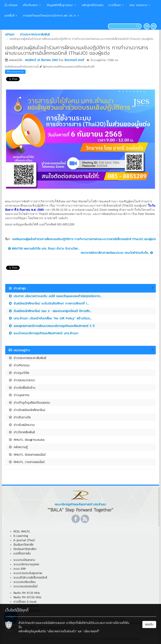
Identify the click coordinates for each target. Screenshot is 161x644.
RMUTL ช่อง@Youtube (26, 440)
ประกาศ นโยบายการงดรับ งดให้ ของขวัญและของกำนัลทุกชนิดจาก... (55, 296)
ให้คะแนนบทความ (15, 72)
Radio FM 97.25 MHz (27, 593)
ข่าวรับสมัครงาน (21, 425)
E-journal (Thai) (24, 540)
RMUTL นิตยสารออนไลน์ (27, 455)
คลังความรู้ (18, 447)
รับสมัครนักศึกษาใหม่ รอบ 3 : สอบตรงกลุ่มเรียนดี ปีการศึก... (50, 311)
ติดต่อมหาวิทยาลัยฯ (25, 549)
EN (154, 26)
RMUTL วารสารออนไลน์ (26, 462)
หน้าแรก (11, 5)
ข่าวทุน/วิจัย (19, 373)
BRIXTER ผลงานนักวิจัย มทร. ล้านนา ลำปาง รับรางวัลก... (44, 249)
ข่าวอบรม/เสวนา (22, 380)
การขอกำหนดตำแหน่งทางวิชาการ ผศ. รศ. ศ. (51, 16)
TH (147, 26)
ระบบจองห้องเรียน (24, 582)
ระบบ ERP (20, 569)
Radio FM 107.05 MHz (27, 597)
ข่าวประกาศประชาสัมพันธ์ (27, 358)
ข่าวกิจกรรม (19, 365)
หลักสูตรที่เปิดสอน (93, 5)
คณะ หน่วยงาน (140, 5)
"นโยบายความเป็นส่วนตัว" (62, 631)
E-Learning (21, 536)
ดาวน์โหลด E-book (25, 602)
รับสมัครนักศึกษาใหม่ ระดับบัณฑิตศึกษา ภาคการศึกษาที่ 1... (49, 303)
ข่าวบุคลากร (19, 395)
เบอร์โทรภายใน (22, 554)
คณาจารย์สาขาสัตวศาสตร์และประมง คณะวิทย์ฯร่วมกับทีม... (117, 253)
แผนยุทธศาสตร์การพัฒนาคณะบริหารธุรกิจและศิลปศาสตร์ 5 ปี (51, 326)
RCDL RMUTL (22, 531)
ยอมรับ (149, 624)
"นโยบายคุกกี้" (91, 631)
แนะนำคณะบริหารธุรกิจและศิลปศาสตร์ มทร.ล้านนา (43, 333)
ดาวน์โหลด (116, 5)
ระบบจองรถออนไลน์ (25, 586)
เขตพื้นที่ (11, 16)
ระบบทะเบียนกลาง (24, 560)
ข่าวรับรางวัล (19, 417)
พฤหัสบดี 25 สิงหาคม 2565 (41, 60)
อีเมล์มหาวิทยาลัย (23, 545)
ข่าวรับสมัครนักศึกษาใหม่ (27, 410)
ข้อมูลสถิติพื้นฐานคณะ (62, 5)
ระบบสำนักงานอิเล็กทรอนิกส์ (30, 578)
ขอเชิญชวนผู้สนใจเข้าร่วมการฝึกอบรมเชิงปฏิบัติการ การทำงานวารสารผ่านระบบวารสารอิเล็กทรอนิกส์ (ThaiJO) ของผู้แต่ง (84, 239)
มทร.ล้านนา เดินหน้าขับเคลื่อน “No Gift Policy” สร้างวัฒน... (50, 318)
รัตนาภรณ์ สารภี (74, 60)
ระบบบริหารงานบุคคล (26, 564)
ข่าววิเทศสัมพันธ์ (22, 432)
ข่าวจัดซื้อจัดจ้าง (22, 388)
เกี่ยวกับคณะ (32, 5)
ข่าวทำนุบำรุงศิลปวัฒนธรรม (29, 403)
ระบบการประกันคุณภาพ (28, 573)
